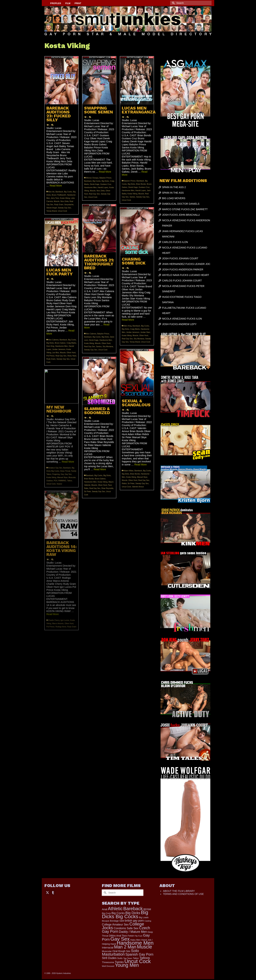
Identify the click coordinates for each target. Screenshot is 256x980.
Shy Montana (108, 347)
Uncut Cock (62, 211)
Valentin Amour (138, 487)
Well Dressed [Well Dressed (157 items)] (108, 966)
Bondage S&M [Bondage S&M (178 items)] (117, 921)
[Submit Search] (173, 3)
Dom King (50, 346)
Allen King (128, 326)
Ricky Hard (72, 356)
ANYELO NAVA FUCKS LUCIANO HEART (186, 275)
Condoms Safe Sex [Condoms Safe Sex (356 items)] (126, 928)
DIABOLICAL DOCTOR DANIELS (181, 204)
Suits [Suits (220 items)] (120, 958)
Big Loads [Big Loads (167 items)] (144, 917)
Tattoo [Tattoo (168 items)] (136, 958)
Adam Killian (129, 471)
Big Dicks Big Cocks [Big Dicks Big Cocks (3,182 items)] (125, 914)
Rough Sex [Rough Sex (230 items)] (124, 951)
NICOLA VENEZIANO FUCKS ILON (182, 319)
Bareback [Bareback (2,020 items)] (133, 909)
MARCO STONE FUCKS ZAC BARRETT (185, 209)
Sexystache (69, 205)
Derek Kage (95, 184)
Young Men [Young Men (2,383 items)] (127, 965)
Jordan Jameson (133, 332)
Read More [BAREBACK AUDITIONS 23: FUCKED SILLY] (56, 186)
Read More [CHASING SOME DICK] (128, 320)
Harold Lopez (103, 187)
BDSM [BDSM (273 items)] (147, 909)
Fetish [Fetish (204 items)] (131, 936)
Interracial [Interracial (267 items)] (108, 948)
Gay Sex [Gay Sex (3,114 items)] (120, 939)
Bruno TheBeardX (59, 195)
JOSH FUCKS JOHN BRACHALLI (181, 215)
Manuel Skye (142, 477)
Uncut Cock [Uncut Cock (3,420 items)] (138, 961)
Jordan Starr (145, 332)
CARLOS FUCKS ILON (175, 242)
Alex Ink (51, 192)
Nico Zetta (65, 201)
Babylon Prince (105, 178)
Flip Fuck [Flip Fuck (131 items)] (138, 936)
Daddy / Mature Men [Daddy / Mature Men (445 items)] (133, 932)
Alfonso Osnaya (92, 178)
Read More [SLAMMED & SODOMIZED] (100, 469)
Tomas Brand (52, 211)
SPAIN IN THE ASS (173, 193)
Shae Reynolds (107, 488)
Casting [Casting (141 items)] (148, 921)
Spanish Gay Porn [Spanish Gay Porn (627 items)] (139, 954)
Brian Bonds (141, 184)
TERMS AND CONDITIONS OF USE (183, 894)
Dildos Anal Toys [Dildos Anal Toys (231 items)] (118, 936)
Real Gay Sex (94, 194)
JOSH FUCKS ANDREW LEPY (179, 324)
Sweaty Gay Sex (65, 208)
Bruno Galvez (60, 343)
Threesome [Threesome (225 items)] (108, 962)
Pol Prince (50, 356)
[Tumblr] (53, 892)
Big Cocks (68, 192)
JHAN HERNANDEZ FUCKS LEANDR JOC (186, 264)
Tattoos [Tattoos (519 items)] (145, 958)
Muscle (57, 201)
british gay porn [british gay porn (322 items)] (134, 921)
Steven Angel (52, 208)
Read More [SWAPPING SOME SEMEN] (105, 172)
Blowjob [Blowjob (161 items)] (106, 921)
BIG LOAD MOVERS (174, 198)
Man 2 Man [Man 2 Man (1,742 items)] (125, 947)
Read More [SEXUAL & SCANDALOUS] (141, 465)
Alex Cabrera (91, 334)
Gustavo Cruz (106, 184)
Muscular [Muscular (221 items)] (107, 951)
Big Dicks (105, 181)
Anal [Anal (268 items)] (104, 909)
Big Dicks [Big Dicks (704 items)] (133, 913)
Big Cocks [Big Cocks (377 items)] (118, 913)
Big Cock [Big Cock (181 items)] (106, 913)
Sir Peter (131, 483)
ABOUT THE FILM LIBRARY (179, 891)
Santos (132, 197)
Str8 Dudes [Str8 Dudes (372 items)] (109, 958)
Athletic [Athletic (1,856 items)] (115, 909)
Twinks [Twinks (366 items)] (119, 962)
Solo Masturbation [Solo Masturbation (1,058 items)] (120, 952)
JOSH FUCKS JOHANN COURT (180, 258)
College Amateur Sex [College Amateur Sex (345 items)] (115, 924)
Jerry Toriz (55, 198)
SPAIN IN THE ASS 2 (174, 187)
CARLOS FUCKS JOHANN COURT (182, 281)
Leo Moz (56, 353)
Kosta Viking (65, 198)
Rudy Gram (59, 205)
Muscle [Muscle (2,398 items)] (144, 947)
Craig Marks (135, 329)
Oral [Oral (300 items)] (115, 951)
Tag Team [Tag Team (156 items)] (128, 958)
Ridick (124, 483)
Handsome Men (90, 187)
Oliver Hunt (106, 343)
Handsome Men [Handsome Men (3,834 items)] (135, 943)
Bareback (59, 192)
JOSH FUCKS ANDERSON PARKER (183, 269)
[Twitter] (47, 892)
